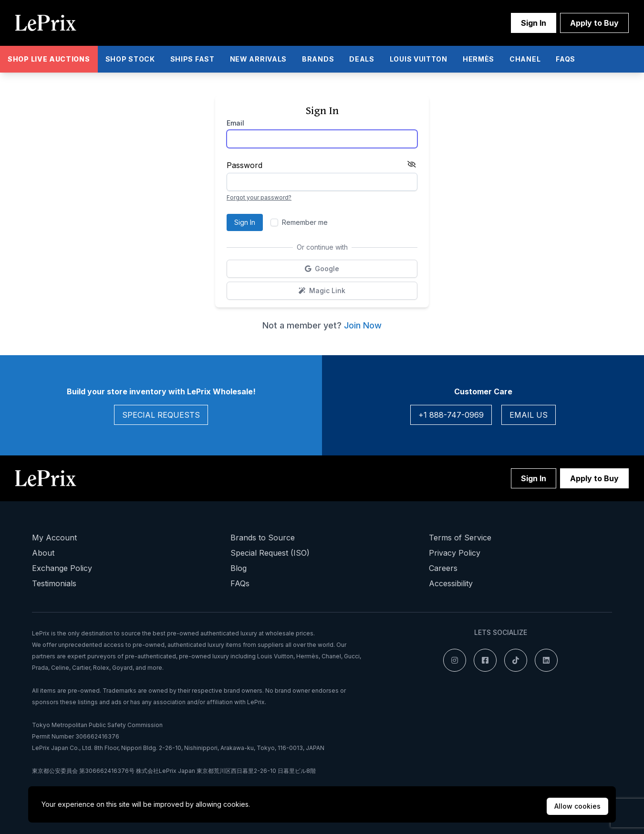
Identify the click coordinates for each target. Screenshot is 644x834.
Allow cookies (577, 806)
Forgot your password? (259, 197)
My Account (54, 538)
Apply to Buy (594, 23)
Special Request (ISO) (270, 553)
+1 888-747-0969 (451, 415)
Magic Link (352, 293)
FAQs (240, 583)
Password (244, 165)
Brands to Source (263, 538)
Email (235, 123)
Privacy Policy (455, 553)
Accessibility (451, 583)
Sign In (534, 23)
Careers (443, 568)
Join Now (363, 325)
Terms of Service (460, 538)
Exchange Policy (62, 568)
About (43, 553)
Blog (239, 568)
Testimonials (54, 583)
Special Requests (161, 415)
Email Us (529, 415)
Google (346, 271)
